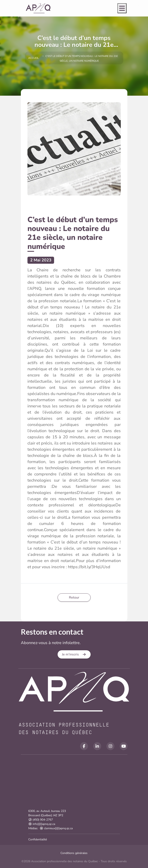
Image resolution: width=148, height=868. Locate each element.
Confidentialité (38, 839)
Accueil (34, 58)
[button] (74, 654)
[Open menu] (122, 8)
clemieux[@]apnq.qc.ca (56, 828)
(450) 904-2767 (41, 820)
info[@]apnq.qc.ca (42, 824)
